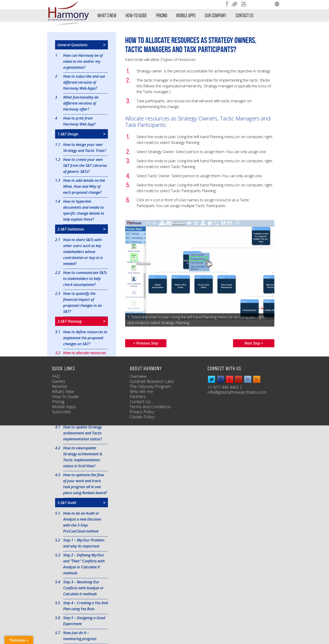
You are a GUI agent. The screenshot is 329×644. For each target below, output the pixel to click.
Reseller (60, 386)
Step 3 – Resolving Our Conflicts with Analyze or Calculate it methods (83, 588)
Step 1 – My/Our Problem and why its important (84, 543)
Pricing (162, 15)
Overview (138, 376)
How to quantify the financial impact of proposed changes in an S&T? (82, 302)
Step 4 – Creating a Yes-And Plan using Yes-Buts (86, 606)
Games (59, 381)
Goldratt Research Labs (152, 381)
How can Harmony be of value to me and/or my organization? (83, 61)
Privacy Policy (142, 412)
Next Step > (254, 343)
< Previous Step (146, 343)
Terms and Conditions (150, 407)
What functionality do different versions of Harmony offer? (81, 103)
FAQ (56, 376)
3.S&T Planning (82, 321)
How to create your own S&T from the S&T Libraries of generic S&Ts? (85, 165)
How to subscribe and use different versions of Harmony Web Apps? (84, 82)
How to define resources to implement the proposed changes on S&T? (85, 338)
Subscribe (61, 412)
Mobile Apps (186, 15)
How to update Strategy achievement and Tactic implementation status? (83, 433)
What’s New (107, 15)
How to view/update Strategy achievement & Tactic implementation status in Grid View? (83, 457)
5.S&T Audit (82, 503)
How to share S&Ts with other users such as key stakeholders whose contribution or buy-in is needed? (83, 251)
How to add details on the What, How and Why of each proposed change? (84, 186)
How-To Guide (136, 15)
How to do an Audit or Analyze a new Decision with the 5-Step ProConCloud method (82, 522)
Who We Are (141, 391)
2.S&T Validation (82, 229)
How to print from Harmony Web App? (79, 121)
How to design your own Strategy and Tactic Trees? (85, 147)
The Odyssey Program (150, 386)
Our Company (216, 15)
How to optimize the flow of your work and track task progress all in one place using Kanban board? (85, 484)
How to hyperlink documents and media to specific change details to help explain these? (84, 210)
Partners (138, 396)
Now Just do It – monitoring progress (80, 635)
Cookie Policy (142, 417)
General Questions (82, 45)
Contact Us (245, 15)
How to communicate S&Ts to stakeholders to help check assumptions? (85, 278)
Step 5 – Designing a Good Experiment (84, 621)
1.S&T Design (82, 134)
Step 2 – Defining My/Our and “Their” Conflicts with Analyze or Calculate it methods (84, 564)
